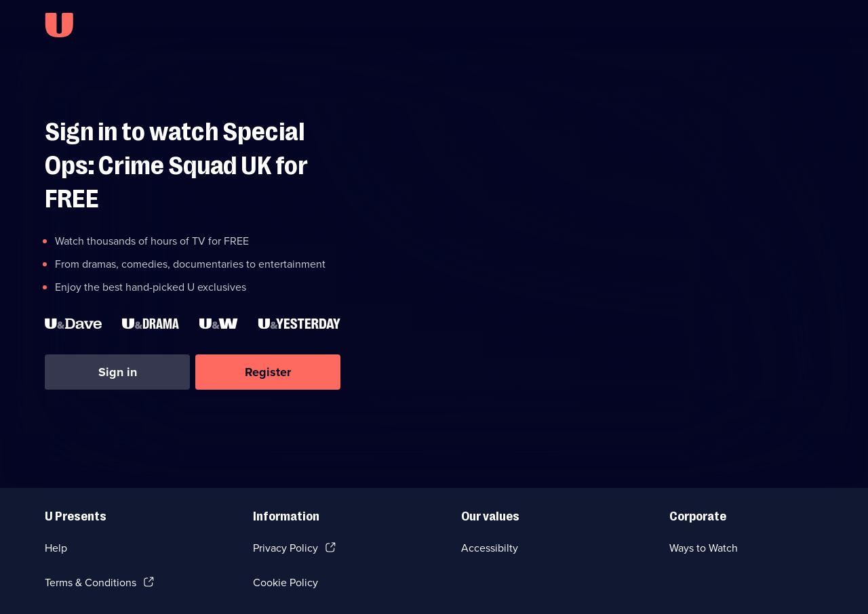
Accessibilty (490, 548)
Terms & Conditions (91, 582)
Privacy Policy (285, 548)
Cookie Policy (285, 582)
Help (56, 548)
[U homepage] (59, 25)
